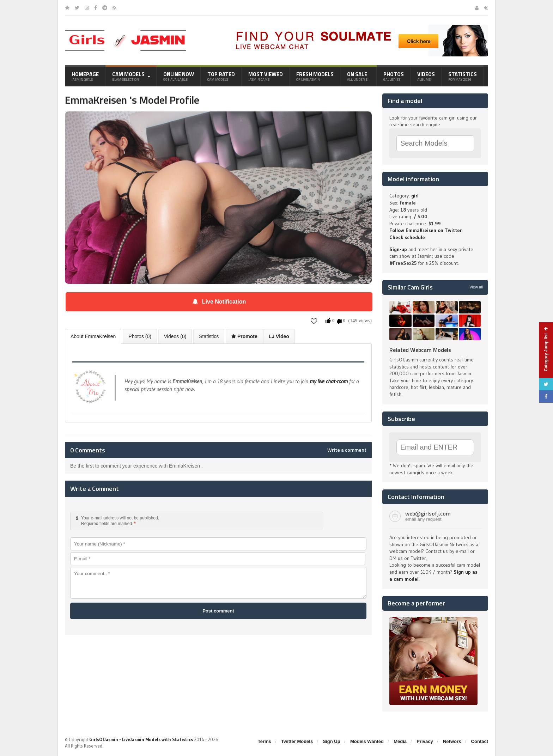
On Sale (358, 76)
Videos (426, 76)
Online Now (179, 76)
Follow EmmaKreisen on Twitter (426, 230)
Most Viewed (266, 76)
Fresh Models (315, 76)
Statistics (463, 76)
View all (476, 287)
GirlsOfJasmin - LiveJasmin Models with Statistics (141, 739)
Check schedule (407, 237)
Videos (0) (175, 336)
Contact (480, 741)
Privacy (425, 741)
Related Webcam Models (420, 350)
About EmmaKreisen (93, 336)
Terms (265, 741)
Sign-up (398, 249)
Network (452, 741)
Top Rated (221, 76)
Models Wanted (367, 741)
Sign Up (332, 741)
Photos (394, 76)
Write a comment (347, 450)
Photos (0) (140, 336)
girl (415, 196)
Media (400, 741)
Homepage (85, 76)
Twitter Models (297, 741)
